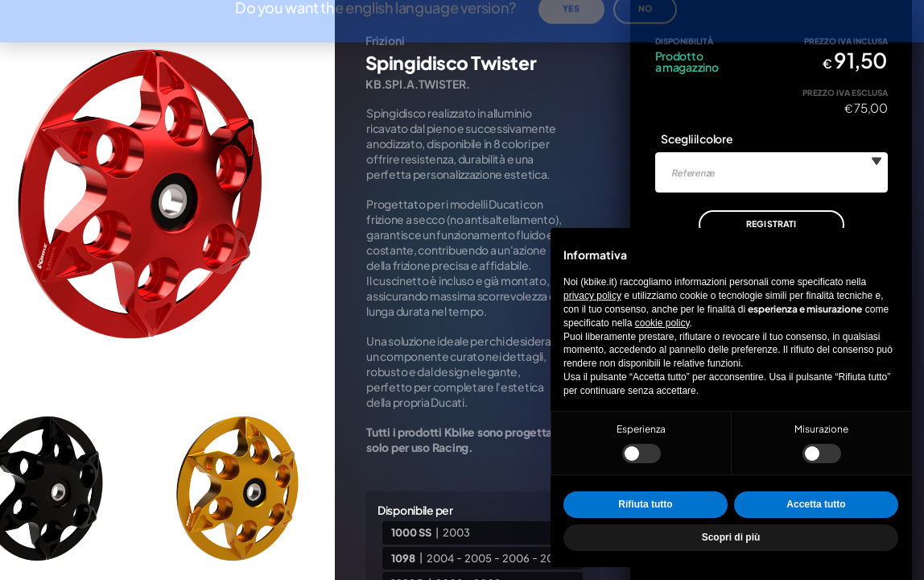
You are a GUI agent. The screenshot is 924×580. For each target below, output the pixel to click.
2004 (440, 557)
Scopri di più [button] (731, 537)
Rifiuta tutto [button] (645, 504)
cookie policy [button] (662, 323)
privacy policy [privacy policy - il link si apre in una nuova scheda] (592, 296)
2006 (516, 557)
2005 (478, 557)
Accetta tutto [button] (816, 504)
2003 (456, 532)
